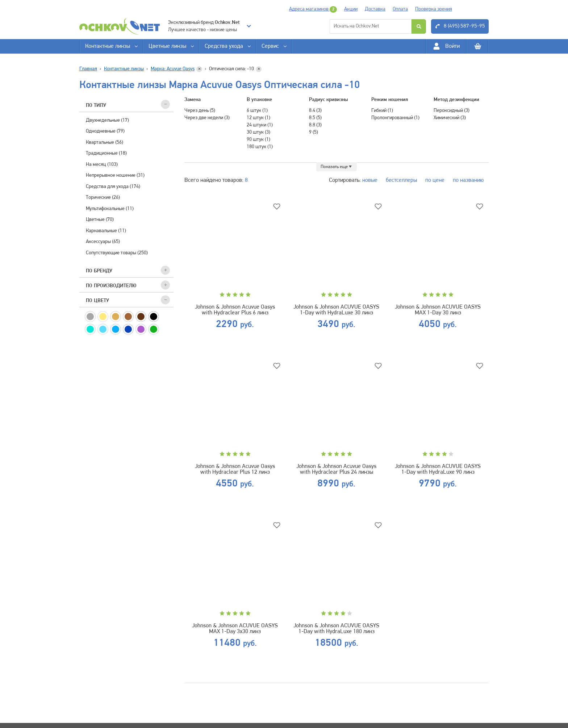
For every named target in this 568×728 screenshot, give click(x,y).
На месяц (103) (102, 165)
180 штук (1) (260, 147)
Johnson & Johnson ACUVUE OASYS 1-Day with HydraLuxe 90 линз (438, 469)
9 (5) (314, 132)
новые (370, 180)
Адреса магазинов (313, 9)
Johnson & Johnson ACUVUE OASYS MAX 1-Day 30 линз (438, 310)
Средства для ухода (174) (113, 187)
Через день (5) (200, 111)
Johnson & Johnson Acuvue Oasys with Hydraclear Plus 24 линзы (336, 469)
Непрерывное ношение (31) (115, 175)
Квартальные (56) (105, 143)
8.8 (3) (315, 125)
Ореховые (128, 317)
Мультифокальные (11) (110, 209)
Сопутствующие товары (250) (117, 253)
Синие (128, 329)
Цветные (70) (100, 220)
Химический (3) (450, 118)
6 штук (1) (257, 111)
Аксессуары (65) (103, 242)
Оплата (400, 9)
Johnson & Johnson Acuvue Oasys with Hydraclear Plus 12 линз (235, 469)
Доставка (375, 9)
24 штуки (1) (260, 125)
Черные (154, 317)
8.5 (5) (315, 118)
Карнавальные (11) (106, 231)
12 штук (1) (258, 118)
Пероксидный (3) (452, 111)
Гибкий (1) (382, 111)
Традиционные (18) (106, 153)
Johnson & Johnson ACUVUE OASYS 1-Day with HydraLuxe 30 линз (336, 310)
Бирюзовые (90, 329)
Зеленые (154, 329)
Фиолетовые (141, 329)
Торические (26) (103, 198)
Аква (103, 329)
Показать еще (334, 167)
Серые (90, 317)
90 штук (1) (258, 140)
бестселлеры (401, 180)
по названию (468, 180)
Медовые (116, 317)
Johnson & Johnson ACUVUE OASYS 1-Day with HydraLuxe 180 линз (336, 629)
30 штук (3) (258, 132)
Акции (351, 9)
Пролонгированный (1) (395, 118)
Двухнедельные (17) (107, 120)
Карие (141, 317)
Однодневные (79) (105, 131)
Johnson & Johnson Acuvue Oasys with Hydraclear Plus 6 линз (235, 310)
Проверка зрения (434, 9)
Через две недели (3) (207, 118)
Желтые (103, 317)
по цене (435, 180)
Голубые (116, 329)
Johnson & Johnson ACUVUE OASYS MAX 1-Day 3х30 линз (235, 629)
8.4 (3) (315, 111)
